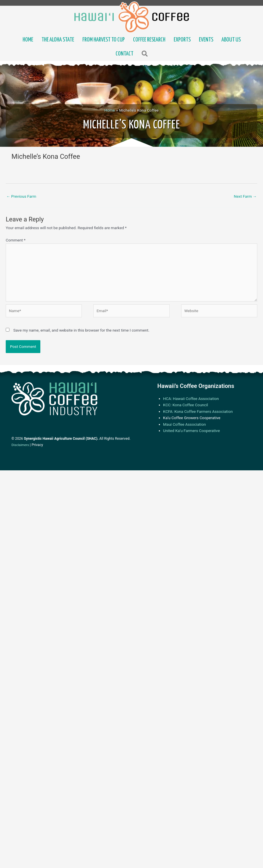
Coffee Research (149, 40)
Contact (124, 54)
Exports (182, 40)
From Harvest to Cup (104, 40)
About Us (231, 40)
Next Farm (245, 196)
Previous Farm (21, 196)
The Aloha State (58, 40)
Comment (16, 240)
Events (206, 40)
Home (28, 40)
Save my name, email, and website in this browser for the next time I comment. (81, 330)
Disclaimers (20, 445)
